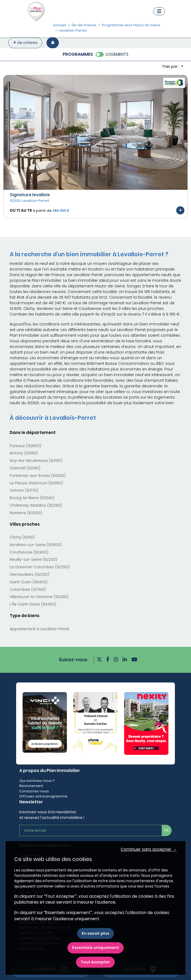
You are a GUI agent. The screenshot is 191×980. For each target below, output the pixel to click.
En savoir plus (95, 933)
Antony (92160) (24, 453)
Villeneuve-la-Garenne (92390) (39, 597)
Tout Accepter (95, 962)
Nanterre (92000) (26, 513)
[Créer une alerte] (53, 43)
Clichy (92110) (22, 537)
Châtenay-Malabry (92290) (36, 505)
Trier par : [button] (171, 66)
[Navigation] (159, 11)
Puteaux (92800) (25, 446)
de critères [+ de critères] (25, 43)
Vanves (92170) (24, 490)
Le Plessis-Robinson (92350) (36, 483)
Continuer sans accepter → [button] (149, 849)
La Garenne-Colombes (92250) (40, 567)
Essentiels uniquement (95, 948)
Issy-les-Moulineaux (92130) (36, 461)
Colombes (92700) (28, 589)
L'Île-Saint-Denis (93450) (33, 604)
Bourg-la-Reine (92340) (32, 498)
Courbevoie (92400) (29, 552)
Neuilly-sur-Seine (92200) (33, 559)
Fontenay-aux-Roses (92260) (38, 476)
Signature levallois (30, 195)
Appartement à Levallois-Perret (39, 629)
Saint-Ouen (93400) (29, 582)
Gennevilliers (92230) (29, 574)
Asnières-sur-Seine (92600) (36, 545)
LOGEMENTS (117, 54)
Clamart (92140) (25, 468)
